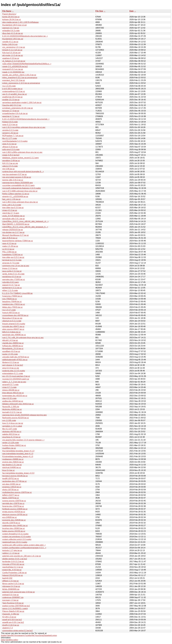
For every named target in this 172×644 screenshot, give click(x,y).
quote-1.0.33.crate (10, 354)
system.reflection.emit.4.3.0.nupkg (17, 539)
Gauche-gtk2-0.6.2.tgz (12, 105)
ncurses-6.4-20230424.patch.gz (16, 379)
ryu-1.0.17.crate (9, 310)
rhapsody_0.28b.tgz (11, 614)
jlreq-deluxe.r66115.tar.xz (13, 393)
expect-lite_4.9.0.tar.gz (12, 570)
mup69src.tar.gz (9, 448)
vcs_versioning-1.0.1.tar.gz (14, 47)
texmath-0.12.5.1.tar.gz (12, 412)
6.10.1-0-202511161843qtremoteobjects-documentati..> (26, 119)
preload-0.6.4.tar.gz (11, 595)
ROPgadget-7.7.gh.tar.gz (13, 136)
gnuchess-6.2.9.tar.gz (11, 437)
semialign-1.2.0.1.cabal (12, 426)
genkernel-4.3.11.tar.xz (12, 288)
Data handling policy (10, 640)
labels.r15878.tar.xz (11, 498)
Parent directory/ (9, 14)
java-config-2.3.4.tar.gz (12, 271)
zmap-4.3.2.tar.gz (10, 210)
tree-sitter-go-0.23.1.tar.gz (13, 257)
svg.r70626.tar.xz (10, 299)
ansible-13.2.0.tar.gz (11, 100)
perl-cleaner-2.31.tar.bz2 (13, 365)
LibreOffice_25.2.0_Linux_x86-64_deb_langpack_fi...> (25, 227)
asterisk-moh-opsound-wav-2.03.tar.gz (19, 592)
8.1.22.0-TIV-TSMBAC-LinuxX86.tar (17, 293)
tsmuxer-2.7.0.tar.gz (11, 111)
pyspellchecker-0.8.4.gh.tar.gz (15, 113)
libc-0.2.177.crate (10, 138)
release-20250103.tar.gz (13, 230)
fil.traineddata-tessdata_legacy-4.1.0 (18, 456)
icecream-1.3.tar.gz (10, 600)
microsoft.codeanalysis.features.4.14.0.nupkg (21, 188)
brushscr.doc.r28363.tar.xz (13, 528)
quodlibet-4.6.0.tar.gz (11, 351)
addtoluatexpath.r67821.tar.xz (15, 360)
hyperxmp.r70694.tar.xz (12, 296)
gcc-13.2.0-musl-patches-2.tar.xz (16, 376)
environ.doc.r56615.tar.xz (13, 462)
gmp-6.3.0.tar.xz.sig (11, 368)
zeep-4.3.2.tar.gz (9, 144)
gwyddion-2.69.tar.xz (11, 161)
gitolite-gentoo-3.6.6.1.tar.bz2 (15, 559)
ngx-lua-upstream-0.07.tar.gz (15, 174)
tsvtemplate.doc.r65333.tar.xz (15, 396)
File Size (99, 11)
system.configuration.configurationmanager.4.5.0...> (24, 548)
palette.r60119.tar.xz (11, 434)
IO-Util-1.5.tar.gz (9, 617)
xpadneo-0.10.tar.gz (11, 58)
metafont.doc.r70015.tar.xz (14, 304)
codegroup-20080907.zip (13, 597)
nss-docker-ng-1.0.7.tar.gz (13, 232)
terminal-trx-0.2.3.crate (12, 260)
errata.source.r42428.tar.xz (14, 512)
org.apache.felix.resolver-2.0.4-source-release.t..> (23, 440)
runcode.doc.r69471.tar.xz (13, 326)
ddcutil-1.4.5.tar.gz (10, 340)
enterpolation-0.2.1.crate (13, 373)
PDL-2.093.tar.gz (9, 252)
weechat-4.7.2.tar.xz (11, 116)
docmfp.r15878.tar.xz (11, 523)
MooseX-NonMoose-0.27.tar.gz (15, 235)
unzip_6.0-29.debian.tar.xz (13, 216)
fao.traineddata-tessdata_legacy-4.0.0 (18, 473)
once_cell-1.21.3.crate (12, 205)
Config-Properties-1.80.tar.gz (15, 573)
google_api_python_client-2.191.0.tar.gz (19, 75)
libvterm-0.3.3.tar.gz (11, 362)
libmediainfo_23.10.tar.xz (13, 349)
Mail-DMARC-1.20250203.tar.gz (16, 224)
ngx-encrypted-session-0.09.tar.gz (17, 177)
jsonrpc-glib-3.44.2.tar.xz (13, 180)
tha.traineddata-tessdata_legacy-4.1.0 (18, 451)
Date (131, 11)
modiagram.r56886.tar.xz (13, 459)
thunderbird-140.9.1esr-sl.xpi (14, 25)
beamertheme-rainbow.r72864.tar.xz (18, 241)
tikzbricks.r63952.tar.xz (12, 409)
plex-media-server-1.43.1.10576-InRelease (20, 22)
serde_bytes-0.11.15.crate (13, 274)
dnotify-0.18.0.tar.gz (11, 625)
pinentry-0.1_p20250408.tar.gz (15, 196)
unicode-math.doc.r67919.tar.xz (16, 357)
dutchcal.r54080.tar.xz (12, 467)
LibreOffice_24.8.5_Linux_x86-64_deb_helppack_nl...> (25, 221)
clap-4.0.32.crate (9, 398)
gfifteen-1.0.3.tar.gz (10, 581)
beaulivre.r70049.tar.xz (12, 302)
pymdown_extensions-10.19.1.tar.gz (18, 108)
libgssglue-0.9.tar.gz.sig (12, 318)
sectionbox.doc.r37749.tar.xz (14, 481)
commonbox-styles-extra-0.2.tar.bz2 (17, 631)
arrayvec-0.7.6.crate (11, 263)
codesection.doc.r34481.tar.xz (15, 526)
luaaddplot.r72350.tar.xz (12, 255)
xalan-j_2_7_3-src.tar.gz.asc (14, 382)
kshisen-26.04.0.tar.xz (12, 19)
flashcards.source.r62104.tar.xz (16, 418)
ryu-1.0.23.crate (9, 86)
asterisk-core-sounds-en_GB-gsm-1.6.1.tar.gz (22, 556)
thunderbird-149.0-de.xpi (13, 39)
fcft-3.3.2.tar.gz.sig (10, 163)
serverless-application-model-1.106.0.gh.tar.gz (22, 103)
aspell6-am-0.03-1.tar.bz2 (13, 622)
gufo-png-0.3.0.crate (11, 149)
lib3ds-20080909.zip (11, 589)
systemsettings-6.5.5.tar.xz (14, 91)
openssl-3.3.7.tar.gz (11, 28)
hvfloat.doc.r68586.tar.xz (13, 346)
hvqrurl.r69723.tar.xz (11, 313)
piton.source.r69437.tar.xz (13, 329)
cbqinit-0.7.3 (7, 628)
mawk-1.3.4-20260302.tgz (13, 72)
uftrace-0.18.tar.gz (10, 147)
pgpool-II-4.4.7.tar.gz (11, 285)
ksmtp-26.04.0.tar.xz (11, 17)
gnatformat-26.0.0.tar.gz (12, 97)
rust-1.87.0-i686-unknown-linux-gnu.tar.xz (20, 191)
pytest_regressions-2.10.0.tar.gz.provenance (21, 83)
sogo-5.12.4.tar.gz (10, 125)
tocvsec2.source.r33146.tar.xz (15, 476)
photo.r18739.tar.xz (10, 490)
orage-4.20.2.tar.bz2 (11, 155)
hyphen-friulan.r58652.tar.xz (14, 445)
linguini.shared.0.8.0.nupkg (14, 324)
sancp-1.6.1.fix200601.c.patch (15, 609)
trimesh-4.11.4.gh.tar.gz (12, 50)
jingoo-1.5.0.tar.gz (10, 268)
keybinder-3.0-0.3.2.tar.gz (13, 562)
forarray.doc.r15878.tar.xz (13, 506)
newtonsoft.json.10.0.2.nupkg (15, 542)
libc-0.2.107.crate (10, 429)
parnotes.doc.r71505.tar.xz (14, 279)
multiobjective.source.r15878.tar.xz (17, 492)
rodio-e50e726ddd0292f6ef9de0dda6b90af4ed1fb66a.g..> (27, 64)
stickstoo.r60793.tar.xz (12, 432)
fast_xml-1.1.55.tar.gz (11, 199)
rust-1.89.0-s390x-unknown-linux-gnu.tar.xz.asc (22, 152)
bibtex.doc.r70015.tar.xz (12, 307)
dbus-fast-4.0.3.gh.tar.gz (13, 33)
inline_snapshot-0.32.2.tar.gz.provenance (20, 78)
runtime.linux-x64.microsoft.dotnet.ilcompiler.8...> (23, 172)
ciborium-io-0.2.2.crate (12, 321)
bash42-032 (7, 578)
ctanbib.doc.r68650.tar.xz (13, 343)
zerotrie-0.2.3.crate (10, 130)
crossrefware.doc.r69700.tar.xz (15, 315)
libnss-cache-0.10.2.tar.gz (13, 584)
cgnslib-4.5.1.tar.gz (10, 42)
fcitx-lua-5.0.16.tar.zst (11, 53)
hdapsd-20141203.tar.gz (13, 575)
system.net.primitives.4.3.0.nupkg (16, 537)
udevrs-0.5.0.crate (10, 166)
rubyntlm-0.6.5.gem (11, 282)
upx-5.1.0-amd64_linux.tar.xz (15, 94)
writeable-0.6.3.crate (11, 31)
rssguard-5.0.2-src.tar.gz (13, 69)
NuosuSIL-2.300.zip (11, 407)
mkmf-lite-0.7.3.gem (11, 213)
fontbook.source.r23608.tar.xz (15, 509)
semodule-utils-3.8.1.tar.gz (13, 219)
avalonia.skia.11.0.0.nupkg (14, 371)
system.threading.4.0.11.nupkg (15, 534)
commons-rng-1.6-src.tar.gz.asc (16, 266)
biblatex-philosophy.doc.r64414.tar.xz (18, 404)
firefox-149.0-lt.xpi (10, 44)
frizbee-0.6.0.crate (10, 122)
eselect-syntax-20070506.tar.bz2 (16, 606)
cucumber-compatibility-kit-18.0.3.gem (18, 185)
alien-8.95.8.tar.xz (10, 238)
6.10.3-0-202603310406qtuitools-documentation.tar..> (25, 36)
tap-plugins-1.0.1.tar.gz (12, 465)
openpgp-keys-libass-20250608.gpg (17, 183)
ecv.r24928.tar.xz (9, 517)
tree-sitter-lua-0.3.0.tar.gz (13, 208)
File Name (7, 11)
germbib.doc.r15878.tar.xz (13, 503)
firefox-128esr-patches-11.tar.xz (16, 194)
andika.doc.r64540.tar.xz (13, 401)
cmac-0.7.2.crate (9, 387)
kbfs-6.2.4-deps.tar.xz (11, 332)
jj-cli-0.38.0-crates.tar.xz (12, 89)
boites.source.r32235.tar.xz (14, 531)
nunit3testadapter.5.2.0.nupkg (15, 141)
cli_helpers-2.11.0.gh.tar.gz (14, 61)
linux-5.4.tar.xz (8, 470)
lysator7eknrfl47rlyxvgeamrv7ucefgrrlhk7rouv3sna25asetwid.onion (29, 635)
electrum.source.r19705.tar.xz (15, 515)
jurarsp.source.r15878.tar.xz (14, 501)
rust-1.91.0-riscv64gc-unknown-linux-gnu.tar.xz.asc (24, 127)
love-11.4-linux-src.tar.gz (13, 423)
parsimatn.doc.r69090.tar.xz (14, 335)
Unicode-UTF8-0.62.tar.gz (13, 564)
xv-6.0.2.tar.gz (8, 249)
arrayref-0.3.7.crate (10, 385)
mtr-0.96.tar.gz (8, 169)
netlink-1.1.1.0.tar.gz (11, 553)
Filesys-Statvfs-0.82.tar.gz (13, 611)
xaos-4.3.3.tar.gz (9, 243)
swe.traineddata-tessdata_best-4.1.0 (18, 454)
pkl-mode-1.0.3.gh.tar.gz (13, 55)
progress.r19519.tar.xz (12, 487)
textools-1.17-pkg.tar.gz (12, 550)
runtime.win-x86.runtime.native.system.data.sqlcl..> (24, 545)
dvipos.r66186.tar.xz (11, 390)
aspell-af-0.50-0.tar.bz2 (12, 620)
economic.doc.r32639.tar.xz (14, 520)
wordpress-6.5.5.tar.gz (12, 277)
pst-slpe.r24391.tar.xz (11, 484)
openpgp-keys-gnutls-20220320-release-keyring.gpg (24, 415)
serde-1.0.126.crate (11, 443)
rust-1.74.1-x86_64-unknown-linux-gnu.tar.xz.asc (23, 338)
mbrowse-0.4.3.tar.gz (11, 586)
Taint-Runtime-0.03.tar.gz (13, 603)
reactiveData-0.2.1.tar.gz (13, 567)
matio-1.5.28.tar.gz (10, 246)
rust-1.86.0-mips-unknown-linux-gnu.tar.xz (20, 202)
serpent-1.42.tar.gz (10, 133)
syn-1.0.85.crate (9, 420)
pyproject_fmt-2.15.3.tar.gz (14, 80)
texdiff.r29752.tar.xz (11, 479)
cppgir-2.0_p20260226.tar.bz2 (15, 66)
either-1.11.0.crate (10, 290)
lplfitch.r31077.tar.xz (11, 495)
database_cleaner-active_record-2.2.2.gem (20, 158)
